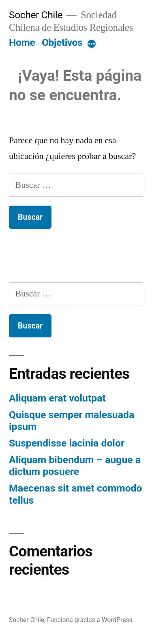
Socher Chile (36, 15)
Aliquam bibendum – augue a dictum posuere (75, 466)
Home (22, 42)
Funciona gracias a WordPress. (91, 620)
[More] (92, 44)
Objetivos (62, 42)
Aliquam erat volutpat (57, 398)
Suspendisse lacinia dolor (67, 443)
